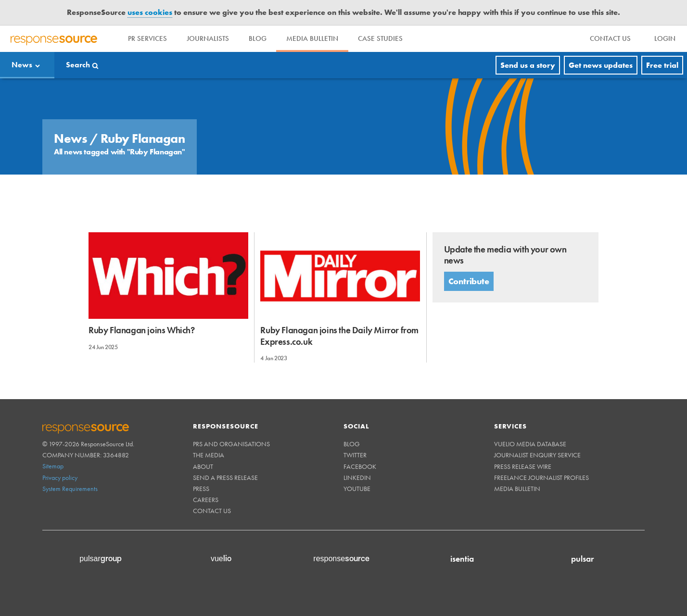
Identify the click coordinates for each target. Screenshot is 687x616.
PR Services (149, 38)
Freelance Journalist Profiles (541, 478)
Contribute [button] (469, 281)
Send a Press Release (225, 478)
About (203, 466)
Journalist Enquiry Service (537, 455)
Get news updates (601, 65)
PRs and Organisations (231, 444)
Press (201, 489)
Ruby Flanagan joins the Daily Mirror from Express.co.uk (339, 336)
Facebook (360, 466)
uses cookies (150, 12)
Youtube (357, 489)
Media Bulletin (324, 38)
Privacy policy (60, 478)
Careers (206, 500)
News (22, 65)
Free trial (662, 65)
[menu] (611, 39)
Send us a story (528, 65)
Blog (266, 38)
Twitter (355, 455)
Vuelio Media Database (530, 444)
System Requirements (70, 489)
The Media (209, 455)
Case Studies (395, 38)
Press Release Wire (523, 466)
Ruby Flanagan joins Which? (142, 330)
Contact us (212, 511)
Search (78, 65)
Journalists (213, 38)
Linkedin (357, 478)
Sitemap (53, 466)
